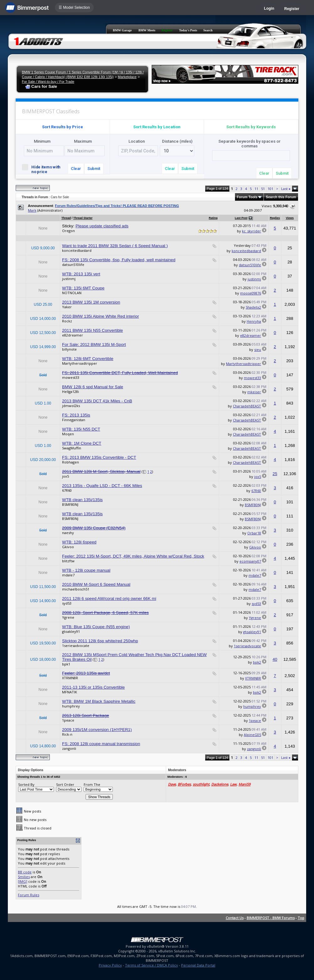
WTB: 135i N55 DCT (81, 429)
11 (256, 189)
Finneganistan (74, 420)
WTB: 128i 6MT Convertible (88, 359)
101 (270, 189)
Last (286, 189)
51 (263, 189)
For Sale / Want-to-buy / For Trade (48, 82)
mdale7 (68, 575)
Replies (275, 218)
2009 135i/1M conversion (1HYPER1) (97, 730)
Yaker (67, 307)
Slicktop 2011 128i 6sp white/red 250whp (100, 641)
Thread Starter (83, 218)
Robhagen (71, 462)
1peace (68, 720)
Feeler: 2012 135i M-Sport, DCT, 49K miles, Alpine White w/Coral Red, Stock (133, 556)
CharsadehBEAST (247, 406)
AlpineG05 (252, 735)
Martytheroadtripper (80, 363)
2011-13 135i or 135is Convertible (93, 687)
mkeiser (254, 392)
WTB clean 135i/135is (82, 500)
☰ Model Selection (74, 8)
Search (208, 30)
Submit (94, 169)
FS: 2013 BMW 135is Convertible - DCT (99, 457)
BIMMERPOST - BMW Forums (271, 918)
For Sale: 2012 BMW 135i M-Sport (94, 344)
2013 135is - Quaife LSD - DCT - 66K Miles (102, 486)
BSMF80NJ (70, 504)
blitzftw (68, 561)
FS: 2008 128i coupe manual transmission (101, 744)
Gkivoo (68, 547)
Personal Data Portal (198, 965)
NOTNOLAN (72, 293)
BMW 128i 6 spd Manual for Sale (93, 387)
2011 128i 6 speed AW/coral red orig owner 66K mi (109, 599)
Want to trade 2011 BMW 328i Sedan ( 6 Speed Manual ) (115, 246)
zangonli (69, 748)
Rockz (67, 321)
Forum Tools (247, 197)
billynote (69, 349)
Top (301, 918)
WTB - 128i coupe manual (86, 570)
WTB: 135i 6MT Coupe (83, 288)
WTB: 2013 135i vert (81, 274)
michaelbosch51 (76, 589)
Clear (76, 169)
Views (290, 218)
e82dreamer (73, 335)
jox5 (65, 476)
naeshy (68, 533)
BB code (25, 872)
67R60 (67, 490)
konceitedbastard (77, 250)
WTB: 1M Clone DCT (82, 443)
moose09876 (251, 293)
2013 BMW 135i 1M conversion (91, 302)
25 (275, 474)
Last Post (241, 218)
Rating (213, 218)
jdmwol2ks (71, 406)
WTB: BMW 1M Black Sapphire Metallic (99, 701)
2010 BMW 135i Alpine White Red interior (100, 316)
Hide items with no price (41, 169)
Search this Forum (281, 197)
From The (92, 784)
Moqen (68, 434)
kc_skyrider (251, 231)
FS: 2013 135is (76, 415)
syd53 (67, 603)
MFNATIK (70, 692)
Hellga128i (71, 392)
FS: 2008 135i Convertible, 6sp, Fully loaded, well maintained (119, 260)
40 (275, 659)
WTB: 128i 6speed (79, 542)
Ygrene (68, 617)
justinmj (69, 279)
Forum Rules (29, 895)
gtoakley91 (71, 631)
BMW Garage (122, 30)
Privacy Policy (110, 965)
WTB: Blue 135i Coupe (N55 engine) (96, 627)
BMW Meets (147, 30)
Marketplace (127, 77)
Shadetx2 (253, 307)
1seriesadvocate (76, 646)
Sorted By (26, 784)
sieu (258, 350)
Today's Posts (188, 30)
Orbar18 (254, 533)
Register (292, 9)
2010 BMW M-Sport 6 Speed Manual (96, 584)
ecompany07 (250, 561)
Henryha (254, 321)
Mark (32, 210)
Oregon (68, 231)
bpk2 (257, 662)
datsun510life (73, 265)
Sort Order (65, 784)
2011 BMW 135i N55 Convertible (92, 330)
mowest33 (71, 377)
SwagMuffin (72, 448)
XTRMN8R (70, 678)
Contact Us (235, 918)
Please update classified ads (102, 226)
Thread (66, 218)
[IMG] (23, 881)
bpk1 (66, 664)
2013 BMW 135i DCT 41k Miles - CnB (97, 401)
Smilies (24, 877)
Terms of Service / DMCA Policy (152, 965)
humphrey (71, 706)
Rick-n (67, 734)
